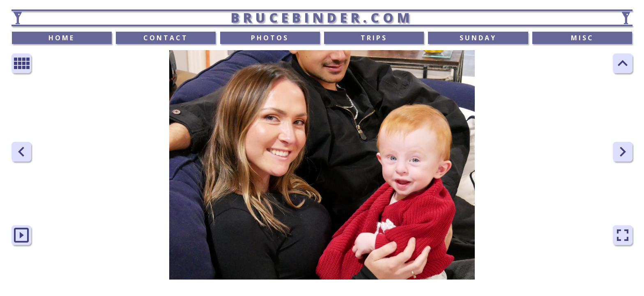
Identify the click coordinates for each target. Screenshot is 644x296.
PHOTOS (270, 38)
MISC (582, 38)
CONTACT (166, 38)
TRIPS (374, 38)
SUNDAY (478, 38)
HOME (62, 38)
